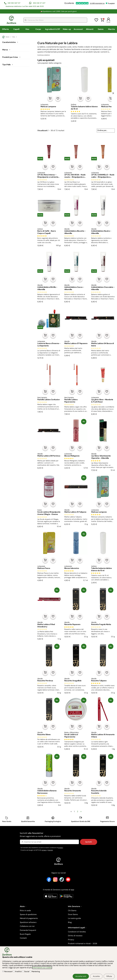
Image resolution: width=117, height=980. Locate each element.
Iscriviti (89, 842)
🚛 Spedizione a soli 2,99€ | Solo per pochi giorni (58, 11)
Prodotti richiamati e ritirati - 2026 (83, 944)
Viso (27, 29)
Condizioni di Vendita (77, 932)
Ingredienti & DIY (53, 29)
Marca (5, 50)
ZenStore (74, 104)
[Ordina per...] (106, 131)
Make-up (67, 29)
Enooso (39, 510)
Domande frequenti (28, 930)
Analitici (18, 971)
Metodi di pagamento (29, 918)
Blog (70, 922)
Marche (112, 29)
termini (50, 850)
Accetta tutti (81, 976)
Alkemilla (67, 229)
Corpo (38, 29)
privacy (61, 848)
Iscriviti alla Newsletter (58, 835)
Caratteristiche (9, 42)
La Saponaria (44, 104)
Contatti (23, 938)
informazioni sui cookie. (42, 968)
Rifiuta (109, 976)
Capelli (16, 29)
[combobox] (55, 20)
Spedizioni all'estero (28, 922)
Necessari (8, 971)
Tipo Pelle (6, 65)
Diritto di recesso (75, 936)
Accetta (96, 976)
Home (6, 37)
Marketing (35, 971)
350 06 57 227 (39, 3)
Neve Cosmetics (42, 397)
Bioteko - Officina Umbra (71, 732)
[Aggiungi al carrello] (50, 98)
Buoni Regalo (25, 934)
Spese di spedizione (28, 914)
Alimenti (90, 29)
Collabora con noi (27, 926)
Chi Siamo (72, 910)
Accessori (78, 29)
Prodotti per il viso (10, 57)
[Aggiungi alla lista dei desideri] (58, 98)
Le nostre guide (74, 918)
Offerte (5, 29)
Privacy (71, 940)
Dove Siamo (73, 914)
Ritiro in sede (25, 910)
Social (26, 971)
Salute (101, 29)
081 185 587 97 (14, 3)
